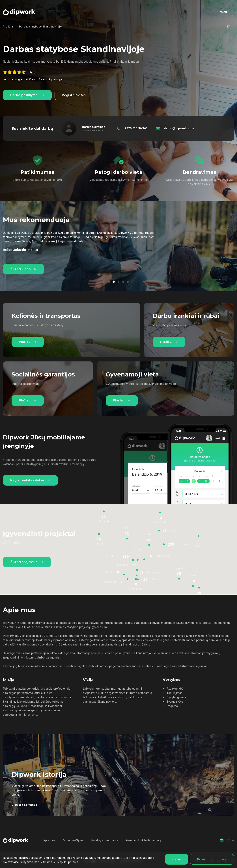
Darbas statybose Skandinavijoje (40, 27)
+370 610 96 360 (136, 128)
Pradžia (8, 27)
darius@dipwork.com (179, 128)
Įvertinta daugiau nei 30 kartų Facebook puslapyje (33, 79)
